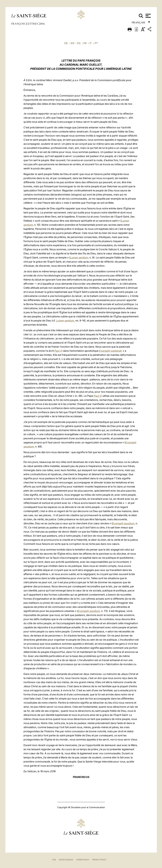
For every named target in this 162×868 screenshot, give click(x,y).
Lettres (33, 24)
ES (79, 43)
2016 (42, 24)
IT (91, 43)
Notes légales (66, 860)
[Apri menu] (148, 16)
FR (85, 43)
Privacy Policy (99, 860)
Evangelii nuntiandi (110, 351)
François (18, 24)
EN (73, 43)
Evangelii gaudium (123, 523)
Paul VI (58, 351)
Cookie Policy (83, 860)
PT (96, 43)
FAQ (54, 860)
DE (66, 43)
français (139, 23)
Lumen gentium (79, 258)
